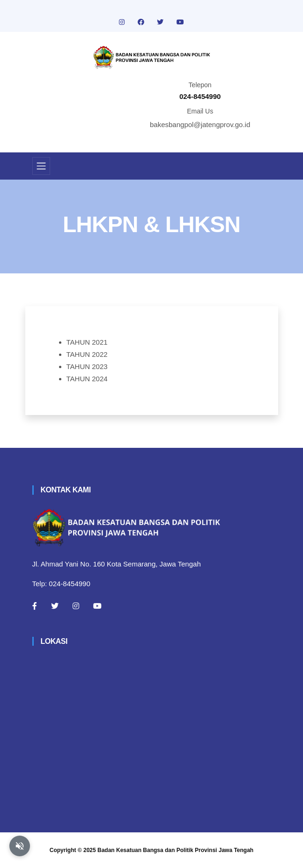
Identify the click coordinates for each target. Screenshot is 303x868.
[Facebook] (35, 606)
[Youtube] (97, 606)
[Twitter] (55, 606)
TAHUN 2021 (87, 342)
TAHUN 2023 (87, 366)
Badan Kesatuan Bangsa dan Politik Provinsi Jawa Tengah (175, 850)
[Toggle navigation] (41, 166)
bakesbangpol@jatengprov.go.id (200, 125)
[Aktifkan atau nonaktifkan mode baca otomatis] (20, 846)
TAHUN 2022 (87, 354)
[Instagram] (76, 606)
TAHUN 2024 (87, 379)
